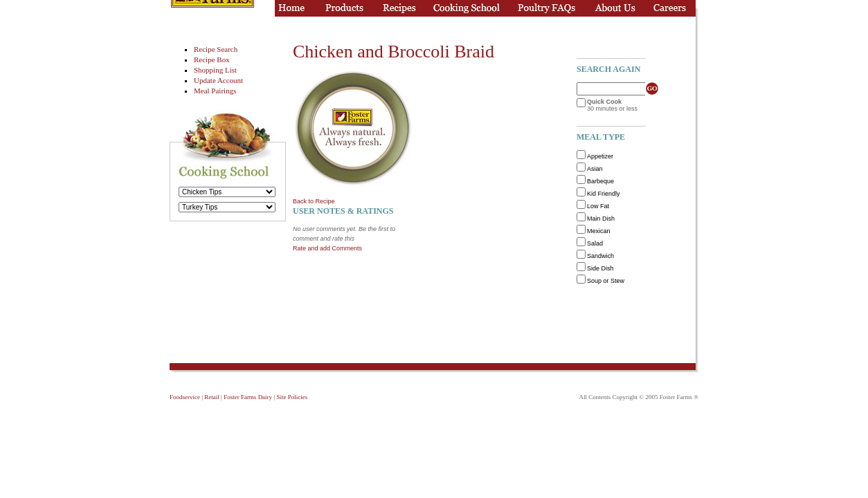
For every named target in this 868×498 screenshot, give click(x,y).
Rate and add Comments (327, 248)
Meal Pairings (215, 91)
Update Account (218, 80)
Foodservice (185, 397)
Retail (212, 397)
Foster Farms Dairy (248, 397)
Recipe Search (216, 49)
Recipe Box (212, 59)
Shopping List (215, 70)
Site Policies (292, 397)
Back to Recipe (314, 201)
